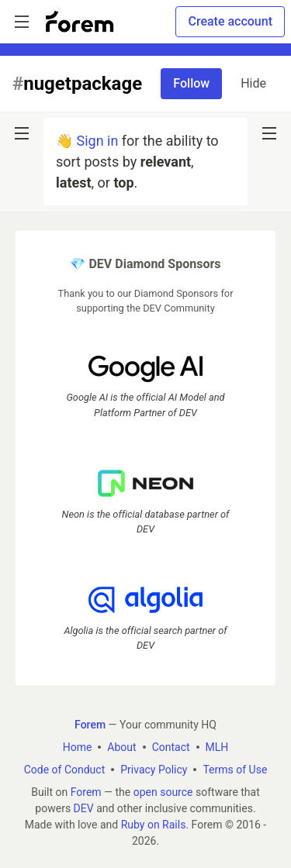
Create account (230, 21)
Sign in (97, 141)
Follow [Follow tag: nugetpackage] (191, 83)
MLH (217, 747)
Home (78, 747)
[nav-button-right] (269, 133)
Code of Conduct (65, 770)
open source (163, 792)
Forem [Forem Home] (90, 725)
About (121, 747)
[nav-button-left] (22, 133)
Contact (171, 747)
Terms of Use (235, 770)
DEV (84, 808)
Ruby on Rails (154, 825)
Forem (86, 792)
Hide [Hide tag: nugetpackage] (253, 83)
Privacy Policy (154, 770)
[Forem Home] (80, 22)
